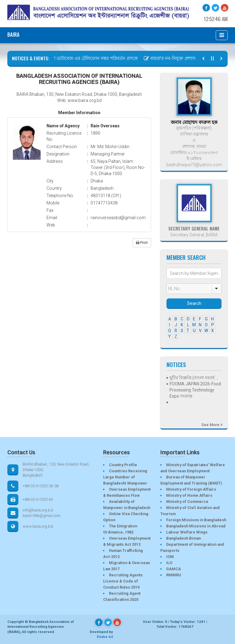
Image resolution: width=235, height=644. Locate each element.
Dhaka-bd (105, 637)
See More (212, 425)
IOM (170, 557)
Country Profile (123, 465)
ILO (169, 563)
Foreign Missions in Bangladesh (196, 520)
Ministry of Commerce (187, 502)
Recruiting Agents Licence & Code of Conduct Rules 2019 (123, 581)
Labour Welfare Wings (187, 532)
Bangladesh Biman (183, 538)
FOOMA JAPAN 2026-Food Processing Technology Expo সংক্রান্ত (195, 390)
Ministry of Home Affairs (189, 495)
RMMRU (173, 575)
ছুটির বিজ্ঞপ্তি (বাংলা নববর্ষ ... (194, 378)
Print (142, 243)
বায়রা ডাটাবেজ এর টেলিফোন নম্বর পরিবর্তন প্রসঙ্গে (91, 58)
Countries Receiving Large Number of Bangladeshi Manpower (125, 477)
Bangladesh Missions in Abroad (196, 526)
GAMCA (173, 569)
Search (194, 303)
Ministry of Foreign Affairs (191, 489)
